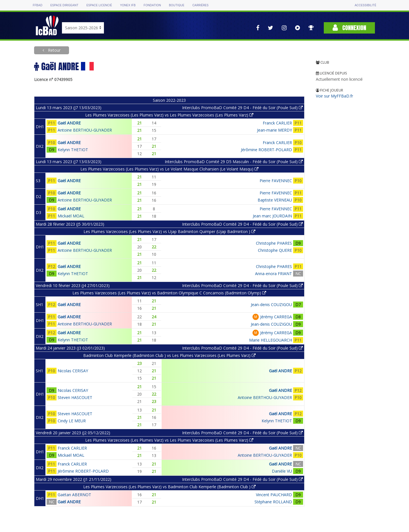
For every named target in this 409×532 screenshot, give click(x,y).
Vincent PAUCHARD (274, 495)
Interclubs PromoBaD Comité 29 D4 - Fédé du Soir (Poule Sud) (242, 108)
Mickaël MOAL (71, 216)
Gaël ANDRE (69, 123)
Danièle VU (282, 471)
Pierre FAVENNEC (276, 181)
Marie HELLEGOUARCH (271, 340)
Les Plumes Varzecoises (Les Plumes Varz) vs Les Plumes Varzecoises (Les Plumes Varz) (169, 115)
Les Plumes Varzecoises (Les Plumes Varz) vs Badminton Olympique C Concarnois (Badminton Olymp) (169, 293)
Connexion (349, 28)
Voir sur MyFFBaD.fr (334, 96)
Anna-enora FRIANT (274, 274)
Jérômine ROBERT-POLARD (266, 150)
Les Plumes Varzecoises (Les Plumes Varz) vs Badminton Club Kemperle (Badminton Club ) (169, 487)
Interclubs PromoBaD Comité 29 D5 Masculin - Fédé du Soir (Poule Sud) (234, 162)
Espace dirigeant (64, 5)
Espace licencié (99, 5)
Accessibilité (365, 5)
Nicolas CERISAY (73, 371)
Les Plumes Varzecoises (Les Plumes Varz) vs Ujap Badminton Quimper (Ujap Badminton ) (169, 231)
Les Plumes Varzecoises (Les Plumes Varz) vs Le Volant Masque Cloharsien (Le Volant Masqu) (169, 169)
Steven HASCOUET (75, 397)
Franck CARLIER (277, 123)
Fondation (152, 5)
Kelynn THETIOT (73, 150)
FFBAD (37, 5)
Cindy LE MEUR (72, 421)
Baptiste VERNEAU (275, 200)
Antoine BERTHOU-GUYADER (85, 130)
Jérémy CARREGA (276, 317)
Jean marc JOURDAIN (272, 216)
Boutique (177, 5)
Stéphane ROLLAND (273, 502)
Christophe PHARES (274, 243)
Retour (54, 50)
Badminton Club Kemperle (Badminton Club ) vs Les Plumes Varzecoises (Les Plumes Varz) (169, 355)
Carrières (200, 5)
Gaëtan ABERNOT (74, 495)
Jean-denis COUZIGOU (271, 305)
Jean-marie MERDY (275, 130)
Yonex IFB (128, 5)
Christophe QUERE (275, 250)
